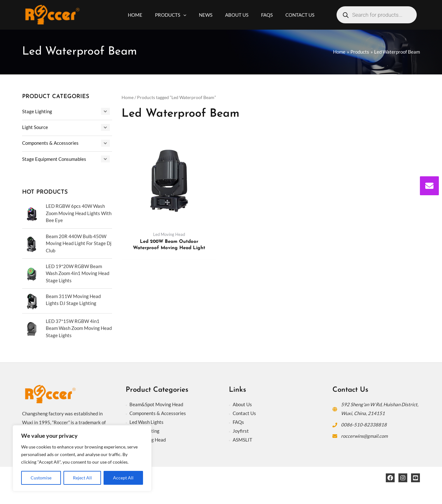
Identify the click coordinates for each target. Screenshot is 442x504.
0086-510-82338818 (364, 424)
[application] (188, 15)
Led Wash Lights (146, 421)
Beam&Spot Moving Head (156, 404)
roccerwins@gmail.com (365, 435)
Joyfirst (241, 430)
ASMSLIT (242, 439)
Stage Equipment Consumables (54, 158)
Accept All (123, 478)
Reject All (82, 478)
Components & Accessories (50, 143)
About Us (242, 404)
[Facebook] (390, 477)
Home (128, 97)
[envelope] (429, 186)
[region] (82, 458)
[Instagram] (403, 477)
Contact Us (244, 413)
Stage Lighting (37, 111)
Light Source (35, 127)
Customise (41, 478)
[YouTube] (415, 477)
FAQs (238, 421)
